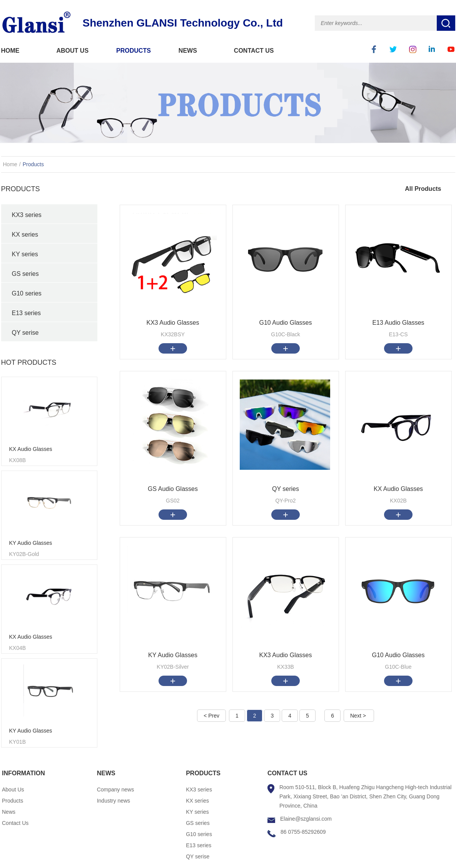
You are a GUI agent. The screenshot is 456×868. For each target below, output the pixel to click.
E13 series (27, 313)
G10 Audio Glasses (286, 323)
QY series (286, 489)
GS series (25, 274)
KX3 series (27, 215)
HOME (10, 51)
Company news (116, 790)
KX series (25, 235)
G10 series (27, 293)
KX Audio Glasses (31, 449)
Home (10, 164)
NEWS (188, 51)
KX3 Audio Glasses (173, 323)
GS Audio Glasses (173, 489)
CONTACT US (254, 51)
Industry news (114, 801)
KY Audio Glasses (31, 543)
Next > (358, 716)
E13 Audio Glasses (398, 323)
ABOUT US (73, 51)
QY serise (25, 333)
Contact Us (15, 823)
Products (33, 164)
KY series (25, 254)
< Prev (211, 716)
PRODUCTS (134, 51)
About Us (13, 790)
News (9, 812)
